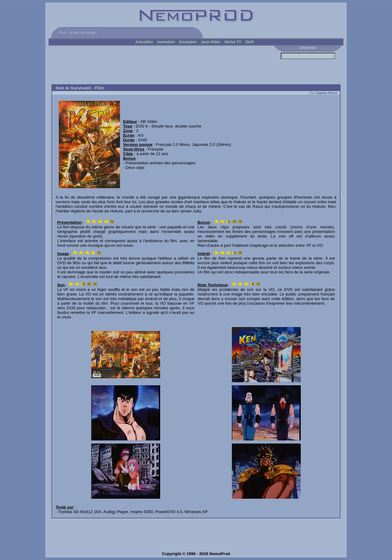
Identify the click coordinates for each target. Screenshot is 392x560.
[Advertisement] (160, 65)
